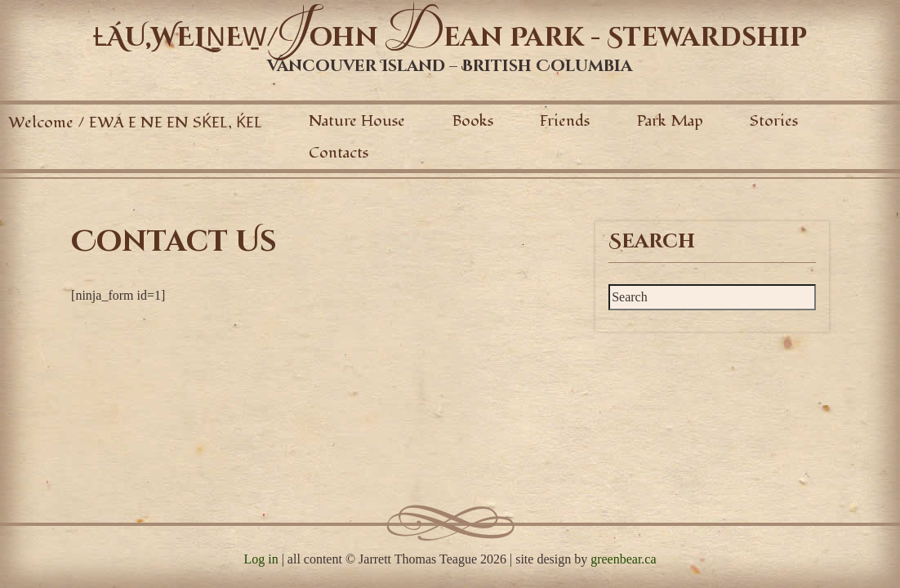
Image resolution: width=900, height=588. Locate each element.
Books (473, 121)
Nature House (357, 121)
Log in (261, 559)
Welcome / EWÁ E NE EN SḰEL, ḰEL (135, 122)
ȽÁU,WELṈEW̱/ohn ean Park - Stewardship (450, 38)
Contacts (339, 153)
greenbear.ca (623, 559)
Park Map (670, 121)
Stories (774, 121)
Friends (565, 121)
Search (652, 242)
